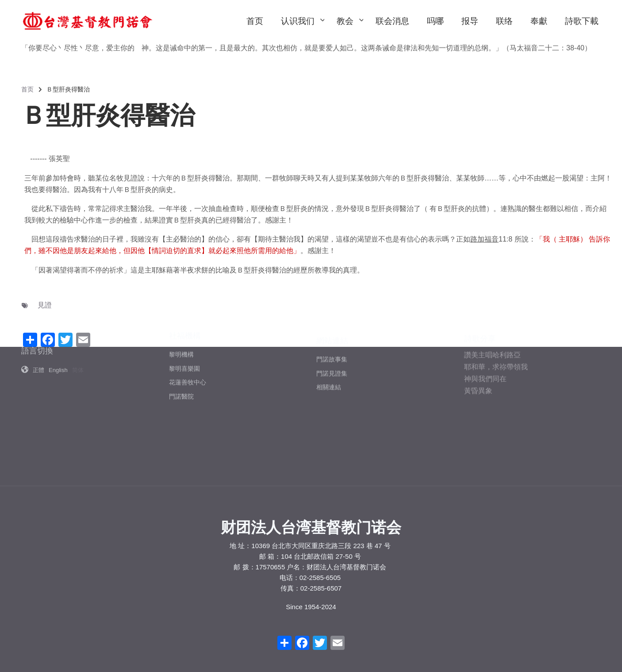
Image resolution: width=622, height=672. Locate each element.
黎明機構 (181, 297)
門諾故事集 (332, 308)
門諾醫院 (181, 339)
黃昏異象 (478, 337)
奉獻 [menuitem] (539, 21)
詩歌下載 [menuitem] (582, 21)
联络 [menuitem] (504, 21)
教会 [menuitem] (349, 29)
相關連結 (329, 336)
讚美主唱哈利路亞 (492, 301)
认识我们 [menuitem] (302, 29)
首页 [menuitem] (255, 21)
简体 (78, 329)
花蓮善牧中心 (188, 325)
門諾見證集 (332, 322)
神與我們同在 (485, 325)
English (58, 329)
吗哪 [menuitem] (435, 21)
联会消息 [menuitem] (392, 21)
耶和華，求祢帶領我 (496, 313)
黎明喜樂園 (184, 311)
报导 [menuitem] (470, 21)
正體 (38, 329)
